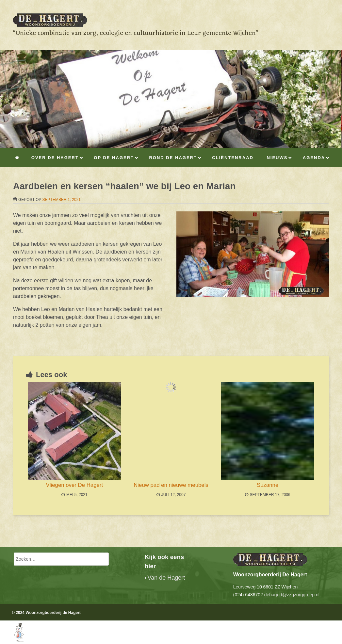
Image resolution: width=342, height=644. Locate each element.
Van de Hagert (166, 578)
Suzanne (268, 485)
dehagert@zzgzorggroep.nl (292, 595)
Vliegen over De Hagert (74, 485)
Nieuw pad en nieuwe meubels (171, 485)
